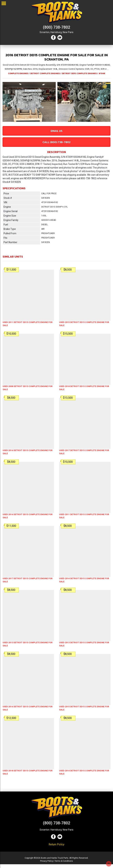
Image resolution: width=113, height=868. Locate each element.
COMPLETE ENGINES (18, 73)
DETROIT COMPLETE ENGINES (45, 73)
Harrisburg (56, 830)
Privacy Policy (47, 861)
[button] (4, 102)
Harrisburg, (56, 32)
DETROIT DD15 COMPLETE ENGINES (79, 73)
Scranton (45, 830)
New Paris (68, 32)
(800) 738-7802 (57, 27)
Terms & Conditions (64, 861)
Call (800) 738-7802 (57, 142)
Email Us (57, 131)
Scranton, (45, 32)
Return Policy (57, 844)
